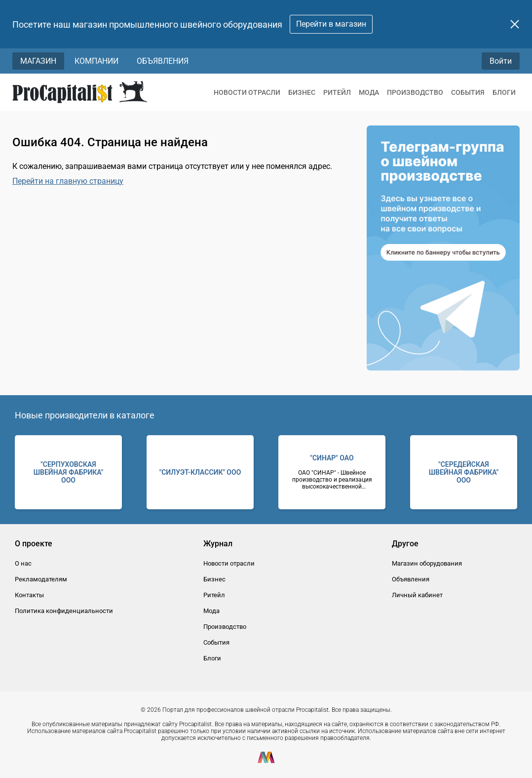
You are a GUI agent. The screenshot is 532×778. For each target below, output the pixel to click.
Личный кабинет (417, 595)
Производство (415, 92)
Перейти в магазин (331, 24)
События (468, 92)
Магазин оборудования (427, 563)
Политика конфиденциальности (64, 611)
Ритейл (337, 92)
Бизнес (302, 92)
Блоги (504, 92)
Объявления (163, 61)
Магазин (38, 61)
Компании (96, 61)
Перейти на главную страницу (68, 181)
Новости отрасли (247, 92)
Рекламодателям (41, 579)
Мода (369, 92)
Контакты (29, 595)
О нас (23, 563)
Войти (501, 61)
